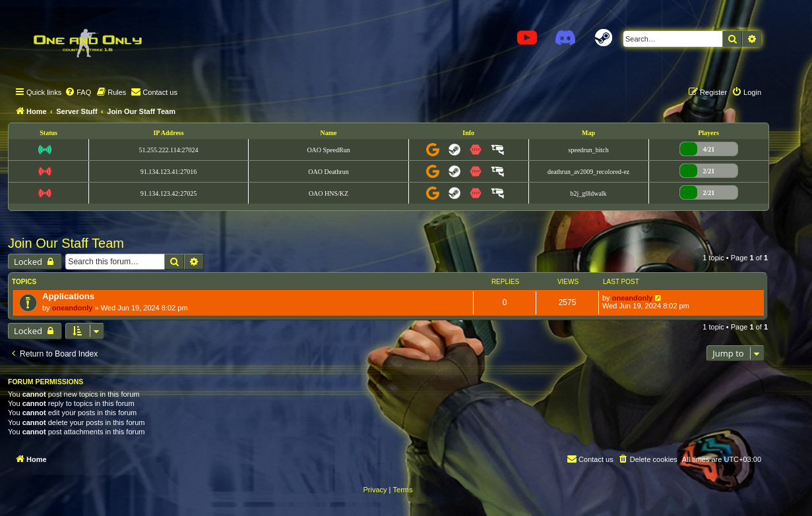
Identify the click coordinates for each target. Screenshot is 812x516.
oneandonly (73, 308)
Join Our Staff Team (66, 243)
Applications (68, 296)
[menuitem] (78, 92)
